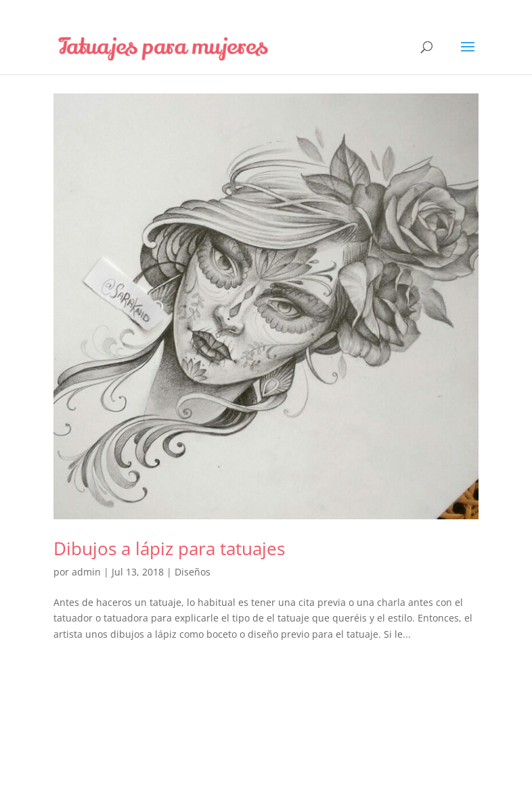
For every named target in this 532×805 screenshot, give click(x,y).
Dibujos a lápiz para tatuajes (169, 548)
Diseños (193, 572)
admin (86, 572)
